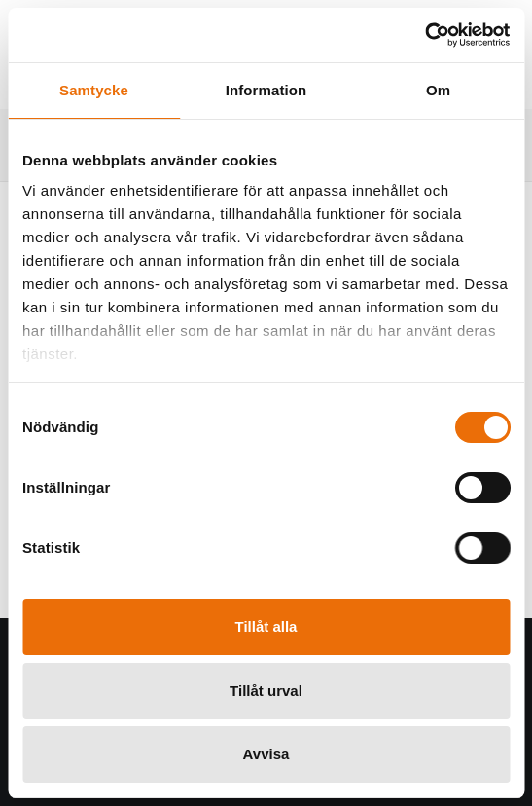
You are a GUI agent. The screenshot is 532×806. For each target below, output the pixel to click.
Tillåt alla (266, 626)
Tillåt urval (266, 691)
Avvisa (266, 754)
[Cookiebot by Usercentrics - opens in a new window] (425, 35)
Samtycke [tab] (94, 90)
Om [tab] (438, 90)
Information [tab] (266, 90)
